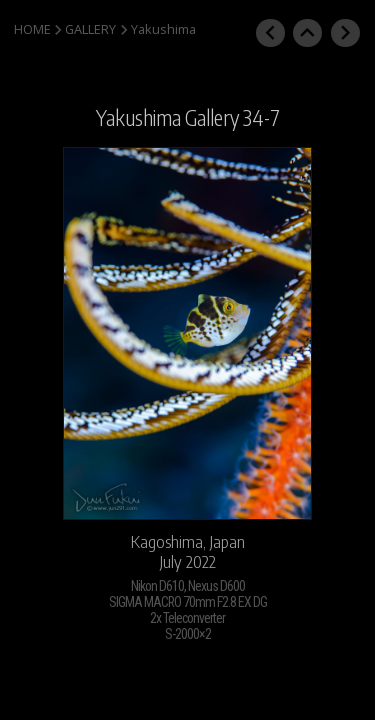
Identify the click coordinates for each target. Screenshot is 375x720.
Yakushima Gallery (167, 117)
